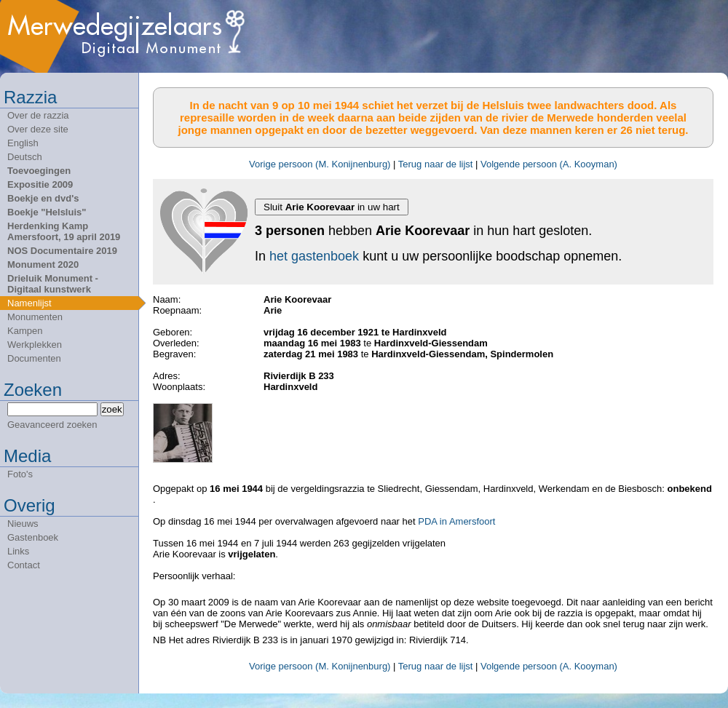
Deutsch (25, 157)
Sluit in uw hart (332, 207)
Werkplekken (35, 345)
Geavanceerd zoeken (52, 425)
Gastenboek (33, 537)
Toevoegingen (39, 171)
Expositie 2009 (40, 184)
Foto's (20, 474)
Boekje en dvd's (43, 198)
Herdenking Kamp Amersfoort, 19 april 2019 (64, 231)
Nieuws (23, 524)
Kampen (25, 331)
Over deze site (38, 129)
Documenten (34, 358)
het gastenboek (314, 256)
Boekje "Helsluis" (47, 212)
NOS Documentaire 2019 (62, 251)
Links (18, 551)
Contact (24, 565)
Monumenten (35, 317)
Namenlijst (29, 303)
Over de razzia (38, 115)
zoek (112, 409)
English (23, 143)
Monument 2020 (43, 264)
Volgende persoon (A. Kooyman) (549, 164)
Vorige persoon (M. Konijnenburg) (320, 164)
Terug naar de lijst (436, 164)
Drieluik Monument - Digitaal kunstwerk (53, 284)
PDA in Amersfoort (456, 521)
